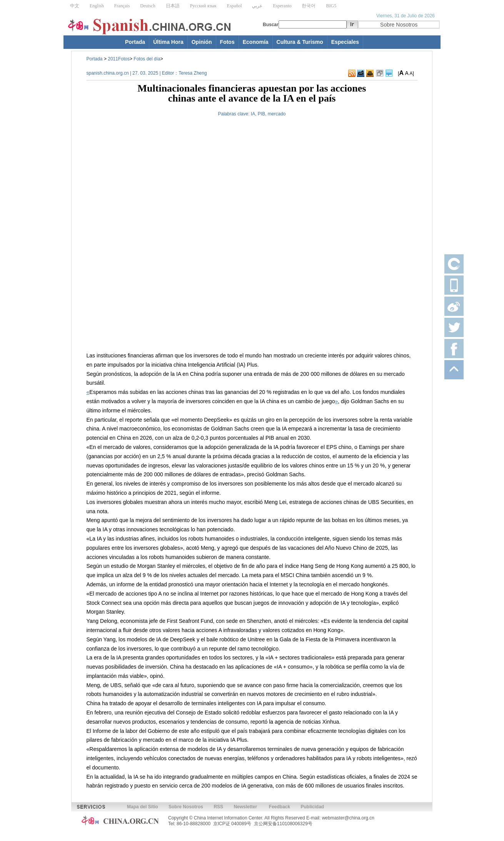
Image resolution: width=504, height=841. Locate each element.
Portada (135, 42)
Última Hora (168, 42)
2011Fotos (119, 59)
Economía (256, 42)
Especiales (345, 42)
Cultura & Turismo (300, 42)
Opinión (202, 42)
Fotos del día (147, 59)
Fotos (227, 42)
